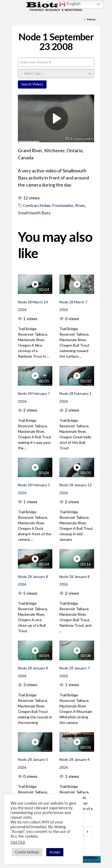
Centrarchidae (37, 205)
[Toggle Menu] (90, 19)
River (80, 205)
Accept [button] (55, 852)
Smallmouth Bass (34, 213)
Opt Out (18, 842)
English (70, 4)
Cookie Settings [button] (27, 852)
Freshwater (63, 205)
